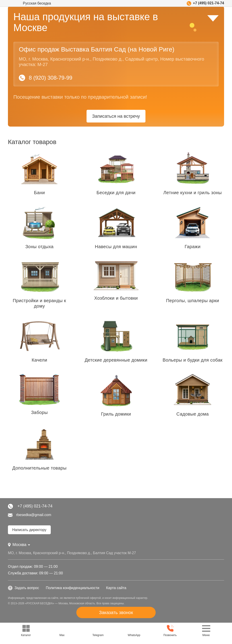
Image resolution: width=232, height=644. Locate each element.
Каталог (26, 631)
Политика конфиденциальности (72, 588)
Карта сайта (116, 588)
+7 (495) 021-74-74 (205, 3)
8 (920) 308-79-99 (46, 78)
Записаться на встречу (116, 116)
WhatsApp (134, 631)
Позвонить (170, 631)
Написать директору (29, 530)
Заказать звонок (116, 612)
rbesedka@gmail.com (30, 515)
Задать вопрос (23, 588)
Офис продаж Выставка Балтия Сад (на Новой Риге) (97, 49)
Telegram (98, 631)
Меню (206, 631)
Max (62, 631)
